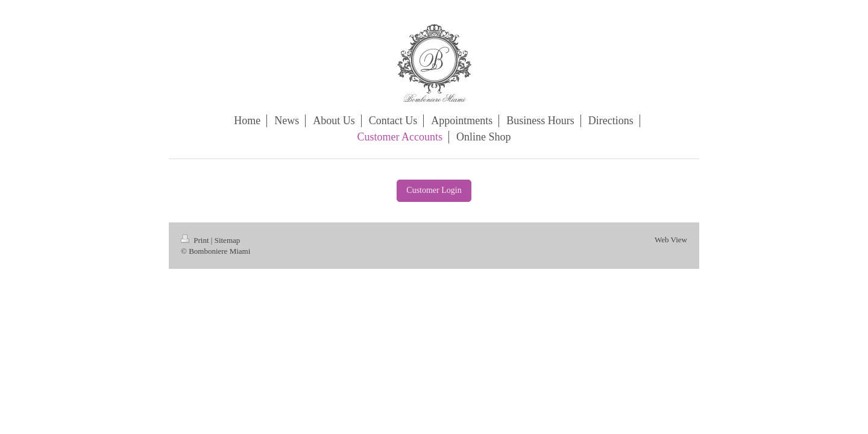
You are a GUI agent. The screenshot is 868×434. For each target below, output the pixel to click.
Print (196, 240)
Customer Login (434, 190)
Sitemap (228, 240)
